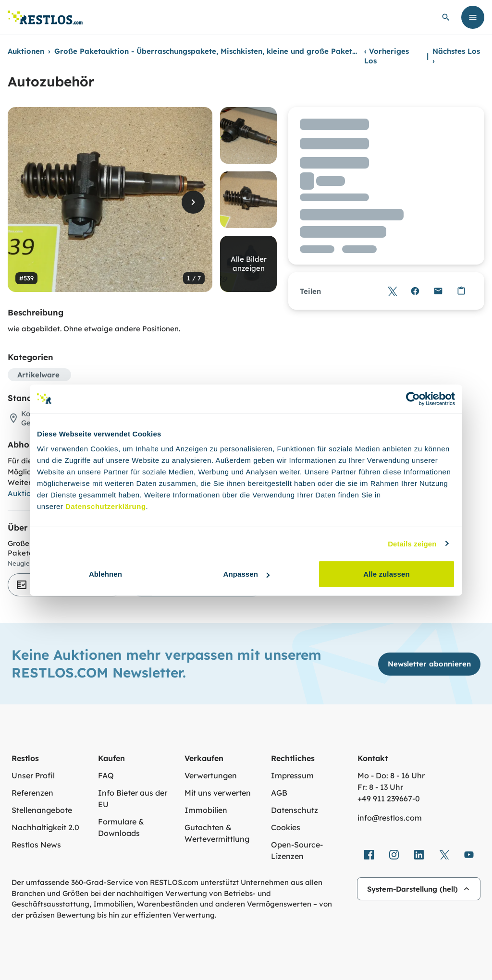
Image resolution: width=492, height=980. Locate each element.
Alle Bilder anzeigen (249, 264)
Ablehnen (105, 574)
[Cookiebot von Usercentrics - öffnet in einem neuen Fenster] (413, 399)
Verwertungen (211, 775)
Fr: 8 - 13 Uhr (380, 787)
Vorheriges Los (387, 56)
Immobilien (206, 810)
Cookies (286, 827)
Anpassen (247, 574)
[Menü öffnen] (473, 17)
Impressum (292, 775)
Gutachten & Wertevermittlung (217, 833)
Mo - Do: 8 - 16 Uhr (391, 775)
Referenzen (32, 793)
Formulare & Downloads (121, 827)
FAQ (106, 775)
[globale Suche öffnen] (446, 17)
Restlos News (36, 845)
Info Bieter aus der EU (133, 799)
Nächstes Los (456, 56)
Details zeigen (412, 543)
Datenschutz (295, 810)
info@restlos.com (390, 818)
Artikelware (38, 375)
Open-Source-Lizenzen (297, 850)
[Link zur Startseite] (45, 18)
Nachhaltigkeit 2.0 (45, 827)
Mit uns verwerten (218, 793)
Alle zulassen (386, 574)
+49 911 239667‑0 (389, 799)
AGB (279, 793)
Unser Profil (33, 775)
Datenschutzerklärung (106, 506)
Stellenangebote (42, 810)
